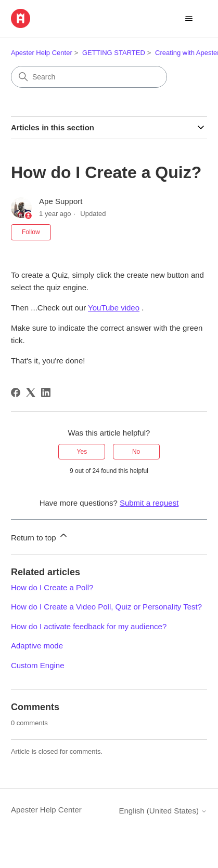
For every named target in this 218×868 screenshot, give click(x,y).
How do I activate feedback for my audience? (89, 626)
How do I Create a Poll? (52, 587)
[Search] (89, 77)
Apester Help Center (42, 53)
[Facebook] (16, 392)
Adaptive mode (37, 646)
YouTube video (114, 308)
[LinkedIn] (46, 392)
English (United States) (163, 811)
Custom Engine (38, 665)
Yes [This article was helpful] (82, 452)
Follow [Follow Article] (31, 232)
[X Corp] (31, 392)
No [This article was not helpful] (136, 452)
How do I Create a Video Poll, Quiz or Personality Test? (106, 607)
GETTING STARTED (114, 53)
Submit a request (149, 503)
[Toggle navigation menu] (189, 19)
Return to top (40, 536)
